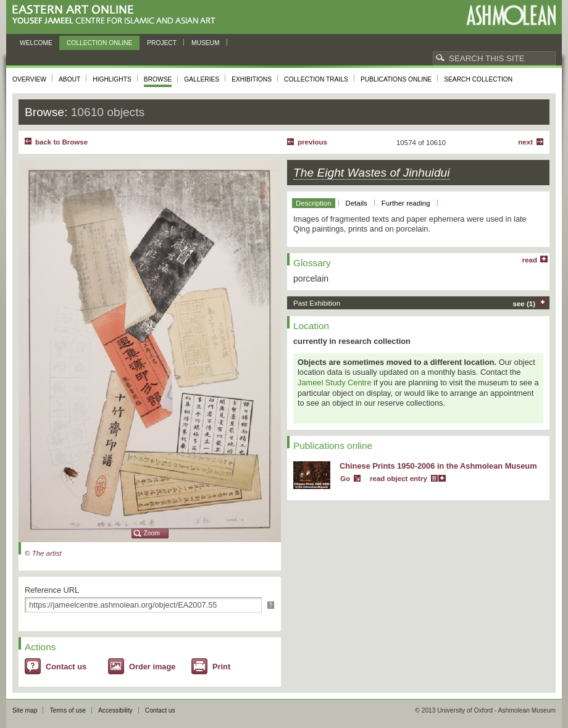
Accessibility (115, 710)
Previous (312, 142)
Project (162, 43)
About (69, 79)
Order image (152, 667)
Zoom (152, 533)
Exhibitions (252, 79)
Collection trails (316, 79)
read (530, 260)
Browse (158, 79)
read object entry (399, 479)
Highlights (112, 79)
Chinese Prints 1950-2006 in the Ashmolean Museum (438, 466)
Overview (29, 79)
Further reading (406, 203)
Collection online (99, 43)
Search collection (478, 79)
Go (345, 479)
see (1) (524, 304)
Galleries (202, 79)
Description (314, 203)
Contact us (66, 667)
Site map (25, 710)
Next (525, 142)
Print (221, 667)
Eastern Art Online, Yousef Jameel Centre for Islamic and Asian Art (117, 15)
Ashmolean (511, 15)
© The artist (43, 553)
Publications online (396, 79)
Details (357, 203)
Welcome (36, 43)
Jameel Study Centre (335, 383)
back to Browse (61, 142)
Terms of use (68, 710)
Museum (206, 43)
